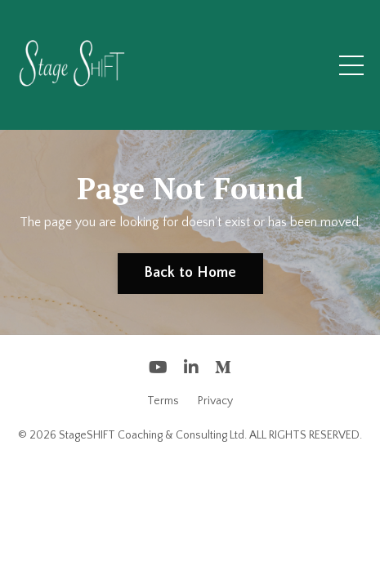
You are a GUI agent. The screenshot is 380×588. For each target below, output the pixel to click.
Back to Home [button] (190, 273)
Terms (163, 401)
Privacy (215, 401)
